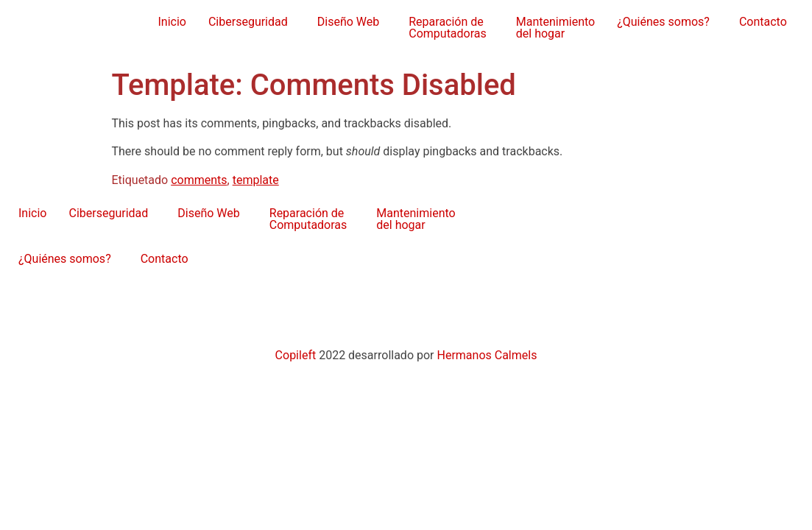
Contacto (763, 22)
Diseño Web (348, 22)
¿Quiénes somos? (663, 22)
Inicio (172, 22)
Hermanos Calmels (487, 355)
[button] (252, 22)
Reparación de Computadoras (448, 28)
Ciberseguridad (248, 22)
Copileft (297, 355)
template (256, 180)
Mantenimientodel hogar (555, 28)
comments (199, 180)
